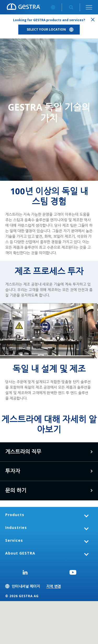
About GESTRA (20, 553)
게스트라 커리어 (91, 452)
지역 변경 (54, 586)
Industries (16, 527)
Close (93, 20)
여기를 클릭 (91, 471)
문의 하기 (91, 490)
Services (14, 540)
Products (15, 515)
